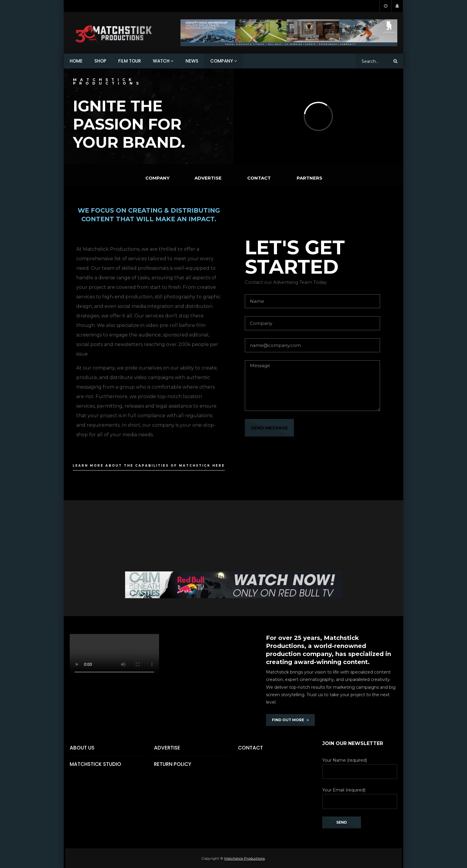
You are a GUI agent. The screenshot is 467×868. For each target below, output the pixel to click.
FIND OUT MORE (290, 720)
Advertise (167, 748)
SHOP (100, 61)
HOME (76, 61)
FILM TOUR (130, 61)
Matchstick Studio (95, 764)
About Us (82, 748)
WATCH (161, 61)
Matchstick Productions (245, 858)
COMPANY (222, 61)
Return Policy (173, 764)
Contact (250, 748)
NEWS (192, 61)
